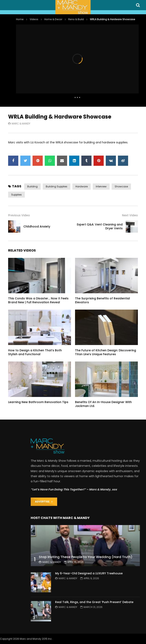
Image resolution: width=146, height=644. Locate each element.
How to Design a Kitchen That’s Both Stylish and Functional (35, 352)
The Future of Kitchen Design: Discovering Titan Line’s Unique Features (106, 352)
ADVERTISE (44, 502)
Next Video (130, 215)
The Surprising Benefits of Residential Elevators (102, 300)
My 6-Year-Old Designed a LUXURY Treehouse (89, 573)
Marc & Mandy (21, 124)
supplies (16, 195)
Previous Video (19, 215)
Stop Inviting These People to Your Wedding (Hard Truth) (86, 557)
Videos (34, 19)
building (32, 186)
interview (101, 186)
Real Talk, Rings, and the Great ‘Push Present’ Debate (94, 602)
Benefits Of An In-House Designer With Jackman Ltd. (103, 404)
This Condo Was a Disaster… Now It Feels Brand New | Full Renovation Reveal (38, 300)
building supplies (57, 186)
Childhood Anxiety (37, 226)
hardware (82, 186)
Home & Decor (53, 19)
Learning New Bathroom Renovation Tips (38, 402)
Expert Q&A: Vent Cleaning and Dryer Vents (100, 226)
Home (20, 19)
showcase (121, 186)
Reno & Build (76, 19)
